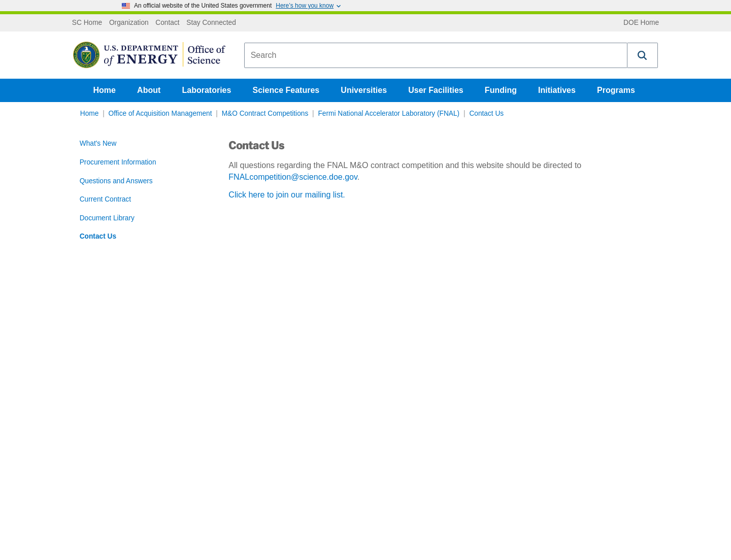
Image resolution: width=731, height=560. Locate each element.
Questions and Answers (116, 181)
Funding (501, 90)
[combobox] (436, 55)
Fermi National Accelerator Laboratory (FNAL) (389, 113)
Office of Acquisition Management (160, 113)
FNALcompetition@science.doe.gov (293, 177)
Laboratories (206, 90)
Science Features (286, 90)
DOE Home (641, 23)
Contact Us (486, 113)
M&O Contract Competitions (265, 113)
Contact (167, 23)
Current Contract (105, 199)
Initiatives (557, 90)
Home (105, 90)
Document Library (107, 218)
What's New (98, 143)
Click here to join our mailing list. (287, 195)
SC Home (87, 23)
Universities (364, 90)
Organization (129, 23)
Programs (616, 90)
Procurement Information (118, 162)
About (149, 90)
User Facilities (436, 90)
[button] (643, 55)
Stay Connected (211, 23)
